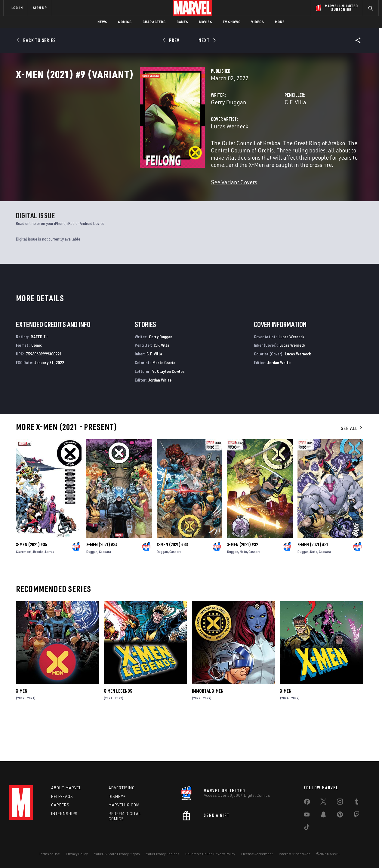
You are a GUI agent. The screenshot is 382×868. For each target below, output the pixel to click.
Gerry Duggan (142, 129)
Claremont (24, 590)
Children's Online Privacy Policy (210, 854)
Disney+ (117, 796)
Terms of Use (49, 854)
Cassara (105, 590)
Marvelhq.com (124, 805)
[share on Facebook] (307, 803)
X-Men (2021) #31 (313, 583)
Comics (125, 22)
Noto (243, 590)
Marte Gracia (164, 401)
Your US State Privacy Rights (117, 854)
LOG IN (17, 8)
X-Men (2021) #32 (243, 583)
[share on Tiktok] (307, 828)
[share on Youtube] (307, 816)
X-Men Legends (118, 730)
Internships (64, 814)
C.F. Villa (252, 129)
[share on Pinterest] (340, 816)
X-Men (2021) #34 (102, 583)
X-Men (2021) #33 (172, 583)
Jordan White (160, 418)
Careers (60, 805)
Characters (154, 22)
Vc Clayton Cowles (168, 410)
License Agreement (257, 854)
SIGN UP (40, 8)
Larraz (50, 590)
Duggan (92, 590)
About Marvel (66, 788)
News (102, 22)
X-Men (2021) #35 (31, 583)
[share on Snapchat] (323, 816)
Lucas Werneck (143, 153)
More (280, 22)
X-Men (22, 730)
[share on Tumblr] (356, 803)
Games (182, 22)
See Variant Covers (147, 201)
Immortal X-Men (208, 730)
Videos (257, 22)
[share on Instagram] (340, 803)
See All (352, 467)
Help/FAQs (62, 796)
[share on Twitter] (323, 803)
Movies (206, 22)
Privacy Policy (77, 854)
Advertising (122, 788)
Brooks (38, 590)
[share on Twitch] (356, 816)
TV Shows (232, 22)
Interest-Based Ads (295, 854)
